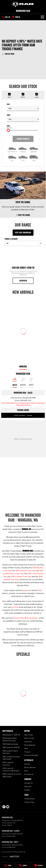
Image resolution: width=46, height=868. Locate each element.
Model (23, 118)
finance (26, 590)
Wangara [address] (23, 367)
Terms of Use (29, 802)
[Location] (15, 383)
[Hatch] (12, 149)
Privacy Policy (29, 799)
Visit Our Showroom (23, 233)
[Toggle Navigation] (42, 17)
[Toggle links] (10, 856)
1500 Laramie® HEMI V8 (11, 747)
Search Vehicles (23, 139)
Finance (27, 752)
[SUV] (12, 158)
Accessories (32, 618)
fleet (40, 590)
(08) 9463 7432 (26, 400)
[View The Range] (23, 195)
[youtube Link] (8, 807)
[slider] (8, 130)
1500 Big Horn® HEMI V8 (11, 735)
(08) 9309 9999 (11, 836)
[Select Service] (23, 383)
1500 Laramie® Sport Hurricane (10, 752)
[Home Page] (23, 4)
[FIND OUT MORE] (8, 54)
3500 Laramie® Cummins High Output (12, 775)
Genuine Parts (19, 618)
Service (27, 764)
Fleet (26, 748)
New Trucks (29, 735)
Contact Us (28, 783)
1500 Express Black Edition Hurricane (10, 739)
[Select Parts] (31, 383)
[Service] (23, 865)
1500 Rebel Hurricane (10, 744)
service (15, 607)
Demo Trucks (29, 738)
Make (23, 107)
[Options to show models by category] (23, 243)
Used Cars (28, 742)
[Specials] (38, 865)
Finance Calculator (31, 755)
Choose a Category (23, 242)
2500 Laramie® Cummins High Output (11, 769)
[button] (23, 47)
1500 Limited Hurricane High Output (11, 758)
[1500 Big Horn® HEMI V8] (23, 266)
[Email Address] (23, 404)
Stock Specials (30, 745)
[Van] (34, 158)
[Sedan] (23, 149)
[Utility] (23, 158)
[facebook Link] (4, 807)
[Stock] (8, 865)
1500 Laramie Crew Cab (25, 570)
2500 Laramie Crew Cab (21, 576)
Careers (27, 790)
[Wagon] (34, 149)
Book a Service (30, 767)
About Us (28, 786)
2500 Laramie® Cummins (8, 764)
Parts (26, 771)
